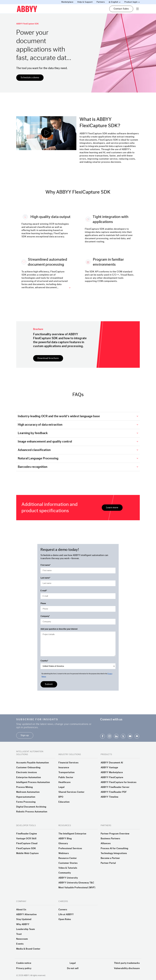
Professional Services (70, 848)
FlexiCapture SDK (26, 848)
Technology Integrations (114, 853)
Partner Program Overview (115, 834)
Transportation (67, 772)
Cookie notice (24, 963)
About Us (21, 910)
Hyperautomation (26, 797)
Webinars (64, 853)
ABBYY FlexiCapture (112, 777)
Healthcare (65, 782)
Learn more (112, 508)
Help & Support (85, 2)
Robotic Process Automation (32, 812)
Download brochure (48, 358)
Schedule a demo (30, 78)
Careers (63, 910)
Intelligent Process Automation (33, 782)
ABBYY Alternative (26, 915)
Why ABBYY (23, 924)
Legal (62, 787)
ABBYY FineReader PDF (114, 792)
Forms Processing (26, 802)
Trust (19, 934)
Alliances (106, 843)
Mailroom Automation (28, 792)
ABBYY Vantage (109, 768)
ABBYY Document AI (112, 763)
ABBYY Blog (65, 839)
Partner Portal (108, 863)
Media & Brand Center (28, 949)
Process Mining (25, 787)
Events (20, 944)
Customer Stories (68, 863)
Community (65, 873)
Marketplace (67, 2)
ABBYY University (68, 878)
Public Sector (66, 777)
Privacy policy (24, 968)
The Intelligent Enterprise (72, 834)
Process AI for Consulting (114, 848)
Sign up (25, 735)
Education (64, 802)
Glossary (63, 843)
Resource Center (68, 858)
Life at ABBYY (66, 915)
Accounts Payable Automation (33, 763)
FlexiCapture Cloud (27, 843)
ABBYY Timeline (110, 797)
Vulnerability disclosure (127, 968)
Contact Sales (121, 9)
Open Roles (65, 919)
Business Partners (110, 839)
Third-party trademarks (127, 963)
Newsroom (22, 939)
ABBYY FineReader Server (115, 787)
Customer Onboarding (28, 768)
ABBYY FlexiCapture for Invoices (119, 782)
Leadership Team (26, 929)
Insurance (64, 768)
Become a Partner (110, 858)
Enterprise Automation (29, 777)
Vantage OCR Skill (26, 839)
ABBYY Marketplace (112, 772)
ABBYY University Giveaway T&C (76, 883)
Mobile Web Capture (27, 853)
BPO (61, 797)
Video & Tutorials (68, 868)
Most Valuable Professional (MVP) (77, 888)
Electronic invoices (27, 772)
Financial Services (68, 763)
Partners (101, 2)
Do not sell (73, 968)
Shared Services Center (71, 792)
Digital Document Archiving (31, 807)
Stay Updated (24, 919)
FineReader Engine (27, 834)
